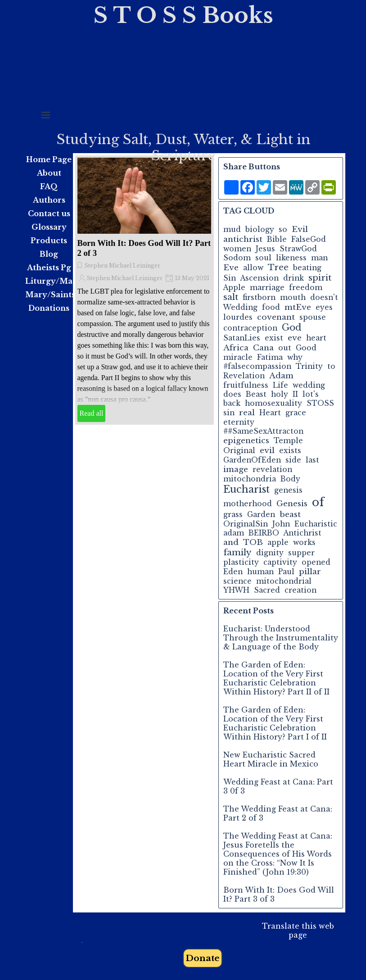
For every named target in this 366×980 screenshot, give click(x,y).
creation (300, 590)
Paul (286, 572)
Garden (261, 515)
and (231, 542)
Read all (92, 413)
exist (274, 338)
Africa (236, 348)
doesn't (324, 297)
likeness (291, 258)
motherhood (248, 504)
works (304, 542)
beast (290, 514)
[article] (145, 290)
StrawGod (298, 249)
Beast (256, 394)
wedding (309, 385)
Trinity (309, 366)
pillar (310, 572)
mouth (293, 297)
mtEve (298, 307)
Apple (234, 288)
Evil (300, 229)
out (285, 348)
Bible (277, 239)
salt (231, 297)
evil (267, 450)
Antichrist (303, 533)
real (247, 413)
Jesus (265, 249)
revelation (272, 470)
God (292, 327)
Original (239, 451)
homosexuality (273, 403)
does (232, 394)
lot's (311, 394)
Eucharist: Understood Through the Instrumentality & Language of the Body (281, 638)
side (293, 460)
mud (232, 229)
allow (253, 268)
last (312, 460)
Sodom (237, 258)
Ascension (260, 278)
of (318, 502)
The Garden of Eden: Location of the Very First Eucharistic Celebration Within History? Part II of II (276, 678)
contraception (250, 328)
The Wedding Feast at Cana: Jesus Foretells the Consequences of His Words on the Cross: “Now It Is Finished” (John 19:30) (278, 854)
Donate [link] (203, 958)
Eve (231, 268)
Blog (49, 254)
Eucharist (246, 489)
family (237, 552)
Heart (270, 413)
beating (307, 268)
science (237, 581)
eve (295, 338)
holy (280, 394)
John (281, 524)
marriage (267, 288)
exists (290, 451)
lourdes (238, 317)
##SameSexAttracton (263, 431)
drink (294, 278)
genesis (288, 490)
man (319, 258)
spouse (313, 317)
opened (316, 562)
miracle (238, 357)
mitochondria (250, 479)
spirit (320, 278)
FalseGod (309, 239)
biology (260, 229)
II (295, 394)
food (271, 307)
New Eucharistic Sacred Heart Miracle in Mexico (271, 759)
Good (306, 348)
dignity (270, 553)
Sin (230, 278)
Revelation (244, 376)
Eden (233, 572)
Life (280, 385)
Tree (278, 267)
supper (301, 553)
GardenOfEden (252, 460)
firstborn (259, 297)
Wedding (240, 307)
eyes (324, 307)
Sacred (267, 590)
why (295, 357)
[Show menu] (46, 115)
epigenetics (246, 440)
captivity (280, 562)
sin (229, 413)
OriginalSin (246, 524)
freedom (306, 288)
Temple (288, 441)
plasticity (241, 562)
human (260, 572)
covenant (276, 317)
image (236, 469)
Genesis (292, 504)
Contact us (49, 213)
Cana (263, 348)
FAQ (49, 186)
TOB (253, 542)
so (283, 229)
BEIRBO (264, 533)
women (237, 249)
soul (263, 258)
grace (296, 413)
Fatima (270, 357)
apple (278, 542)
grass (233, 515)
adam (234, 533)
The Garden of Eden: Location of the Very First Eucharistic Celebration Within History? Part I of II (275, 723)
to (331, 366)
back (232, 403)
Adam (281, 376)
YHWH (236, 590)
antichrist (243, 239)
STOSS (320, 403)
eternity (239, 422)
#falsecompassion (257, 366)
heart (316, 338)
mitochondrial (284, 581)
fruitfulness (246, 385)
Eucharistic (316, 524)
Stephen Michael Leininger (122, 265)
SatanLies (242, 338)
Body (290, 479)
